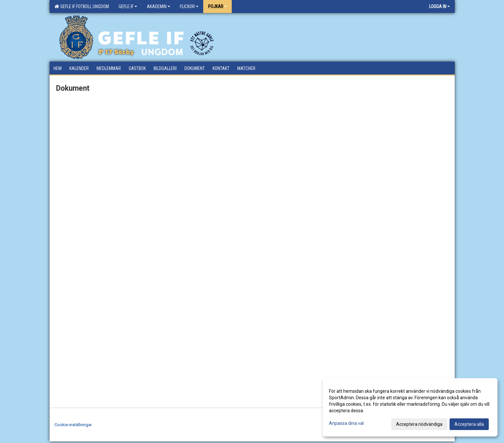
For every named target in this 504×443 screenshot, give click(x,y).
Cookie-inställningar (73, 425)
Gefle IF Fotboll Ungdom (82, 6)
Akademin (158, 6)
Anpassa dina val (346, 423)
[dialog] (410, 407)
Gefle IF (128, 6)
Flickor (189, 6)
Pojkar (217, 6)
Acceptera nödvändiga (419, 424)
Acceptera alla (469, 424)
